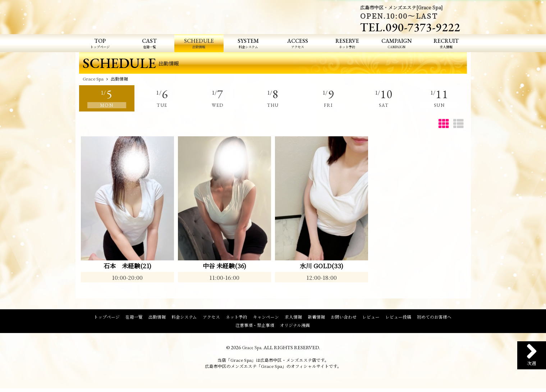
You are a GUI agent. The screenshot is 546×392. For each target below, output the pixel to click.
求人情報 (293, 318)
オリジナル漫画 (295, 326)
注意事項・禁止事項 (255, 326)
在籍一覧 (134, 318)
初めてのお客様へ (434, 318)
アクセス (211, 318)
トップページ (107, 318)
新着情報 (316, 318)
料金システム (184, 318)
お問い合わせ (344, 318)
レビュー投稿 (398, 318)
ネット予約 (237, 318)
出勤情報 (157, 318)
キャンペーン (266, 318)
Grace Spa (252, 348)
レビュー (371, 318)
